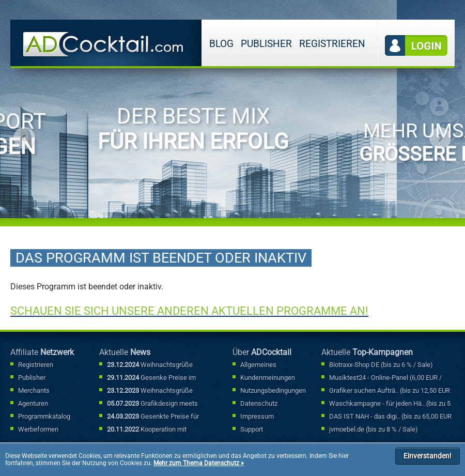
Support (252, 429)
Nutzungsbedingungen (273, 390)
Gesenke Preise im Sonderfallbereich (151, 378)
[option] (198, 113)
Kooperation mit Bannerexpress (147, 430)
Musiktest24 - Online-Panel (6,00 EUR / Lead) (385, 378)
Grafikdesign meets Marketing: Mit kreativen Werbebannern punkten (152, 404)
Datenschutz (259, 403)
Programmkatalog (44, 416)
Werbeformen (38, 429)
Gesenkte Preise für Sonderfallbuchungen (153, 417)
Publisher (266, 44)
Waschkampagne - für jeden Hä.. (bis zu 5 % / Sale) (390, 404)
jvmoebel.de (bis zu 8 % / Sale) (374, 429)
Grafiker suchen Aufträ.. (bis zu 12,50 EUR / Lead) (390, 391)
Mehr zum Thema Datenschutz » (199, 463)
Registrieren (332, 44)
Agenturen (33, 403)
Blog (221, 44)
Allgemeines (258, 365)
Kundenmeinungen (268, 378)
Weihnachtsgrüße (150, 365)
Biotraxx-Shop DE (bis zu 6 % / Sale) (381, 365)
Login (416, 46)
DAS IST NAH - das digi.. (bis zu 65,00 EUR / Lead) (390, 417)
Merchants (34, 390)
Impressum (257, 416)
